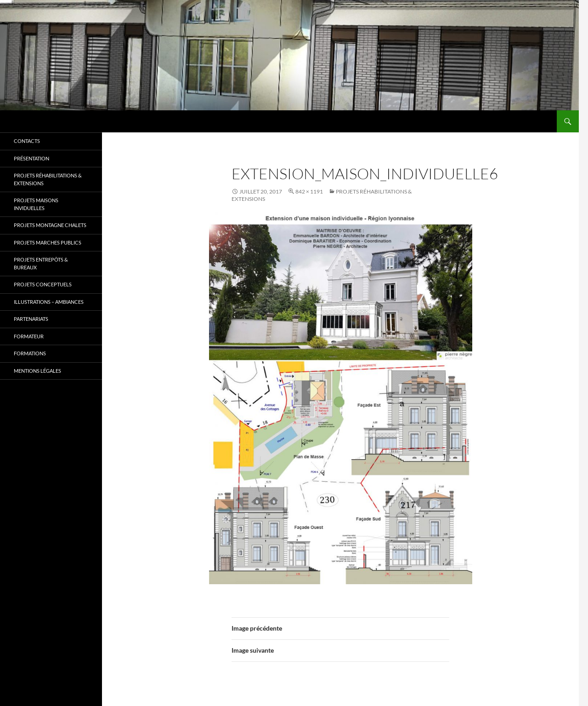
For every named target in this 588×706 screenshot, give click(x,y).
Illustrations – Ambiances (49, 302)
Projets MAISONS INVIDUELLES (36, 204)
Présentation (31, 158)
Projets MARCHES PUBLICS (48, 242)
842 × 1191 (309, 191)
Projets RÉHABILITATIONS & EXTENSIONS (48, 179)
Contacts (27, 141)
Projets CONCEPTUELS (43, 284)
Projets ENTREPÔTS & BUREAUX (41, 263)
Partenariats (31, 319)
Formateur (29, 336)
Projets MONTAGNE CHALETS (50, 225)
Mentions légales (37, 371)
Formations (30, 353)
